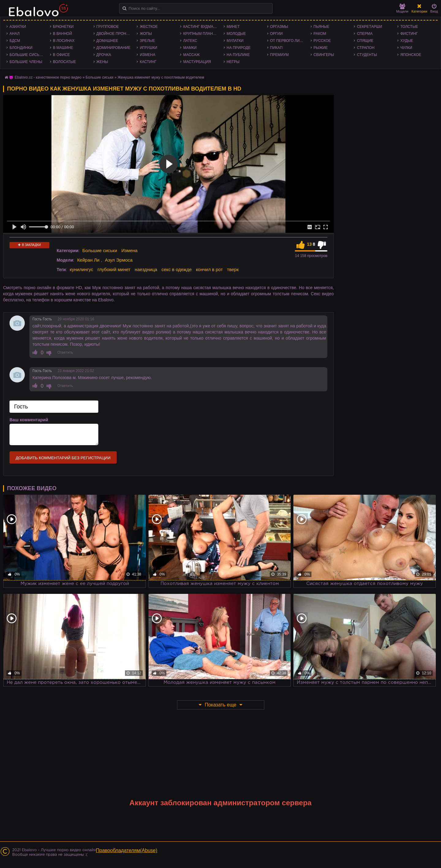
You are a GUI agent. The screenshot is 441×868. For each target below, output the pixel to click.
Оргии (276, 34)
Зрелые (147, 41)
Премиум (279, 55)
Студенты (367, 55)
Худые (407, 41)
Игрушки (148, 48)
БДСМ (15, 41)
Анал (15, 34)
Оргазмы (279, 27)
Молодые (236, 34)
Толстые (409, 27)
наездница (146, 269)
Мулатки (235, 41)
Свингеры (324, 55)
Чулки (406, 48)
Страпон (366, 48)
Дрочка (104, 55)
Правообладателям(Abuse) (127, 850)
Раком (320, 34)
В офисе (61, 55)
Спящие (365, 41)
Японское (411, 55)
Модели (402, 8)
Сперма (365, 34)
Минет (233, 27)
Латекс (190, 41)
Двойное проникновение (115, 34)
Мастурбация (197, 62)
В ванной (62, 34)
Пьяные (322, 27)
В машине (63, 48)
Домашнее (107, 41)
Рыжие (321, 48)
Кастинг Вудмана (201, 27)
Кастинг (148, 62)
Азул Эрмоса (119, 260)
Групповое (108, 27)
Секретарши (369, 27)
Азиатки (18, 27)
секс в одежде (176, 269)
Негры (233, 62)
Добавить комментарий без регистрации (63, 458)
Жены (102, 62)
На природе (239, 48)
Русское (322, 41)
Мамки (190, 48)
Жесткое (149, 27)
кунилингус (82, 269)
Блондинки (21, 48)
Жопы (146, 34)
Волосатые (64, 62)
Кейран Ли (88, 260)
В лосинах (64, 41)
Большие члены (26, 62)
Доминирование (113, 48)
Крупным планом (201, 34)
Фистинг (409, 34)
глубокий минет (114, 269)
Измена (147, 55)
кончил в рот (209, 269)
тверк (233, 269)
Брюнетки (63, 27)
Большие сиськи (27, 55)
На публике (238, 55)
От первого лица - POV (289, 41)
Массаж (191, 55)
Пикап (276, 48)
